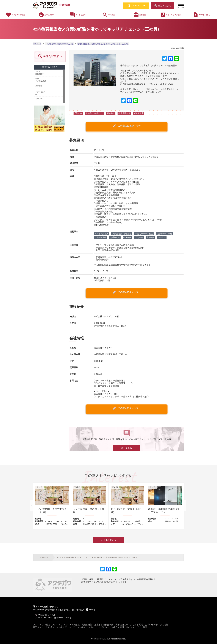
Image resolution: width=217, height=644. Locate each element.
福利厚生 (140, 15)
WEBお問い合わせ (47, 615)
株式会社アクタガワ (90, 582)
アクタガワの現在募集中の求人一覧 (61, 44)
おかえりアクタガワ (66, 627)
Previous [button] (31, 506)
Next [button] (185, 506)
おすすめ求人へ (108, 540)
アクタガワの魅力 (15, 15)
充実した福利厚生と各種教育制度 (97, 625)
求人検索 (108, 15)
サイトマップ (132, 627)
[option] (52, 506)
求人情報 (164, 625)
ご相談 (144, 627)
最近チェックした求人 (44, 627)
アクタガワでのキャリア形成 (66, 625)
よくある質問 (77, 15)
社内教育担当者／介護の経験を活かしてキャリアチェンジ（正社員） (106, 44)
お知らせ (82, 627)
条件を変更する (50, 56)
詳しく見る (127, 448)
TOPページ (38, 44)
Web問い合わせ (202, 15)
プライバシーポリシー (99, 627)
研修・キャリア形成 (171, 15)
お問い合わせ (151, 625)
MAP (91, 610)
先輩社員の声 (46, 15)
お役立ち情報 (118, 627)
